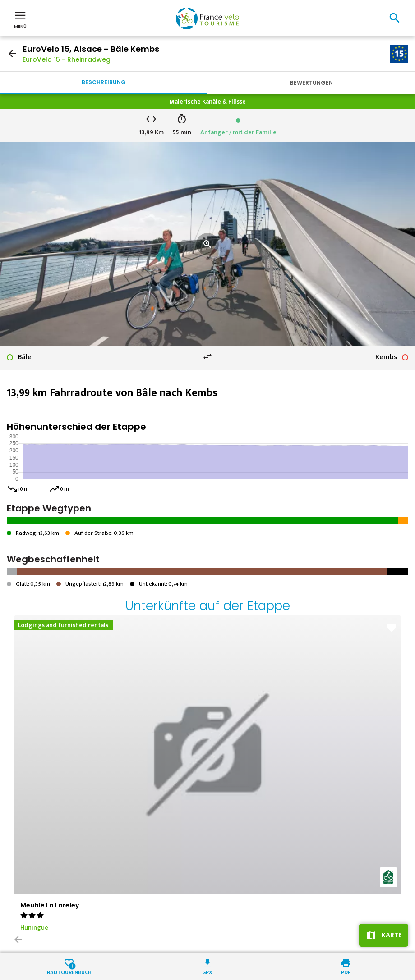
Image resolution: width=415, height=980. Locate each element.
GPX (207, 972)
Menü (20, 19)
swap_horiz (207, 356)
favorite (392, 628)
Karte (392, 935)
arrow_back (12, 54)
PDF (346, 972)
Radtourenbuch (69, 972)
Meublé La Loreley (50, 905)
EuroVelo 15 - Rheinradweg (67, 59)
